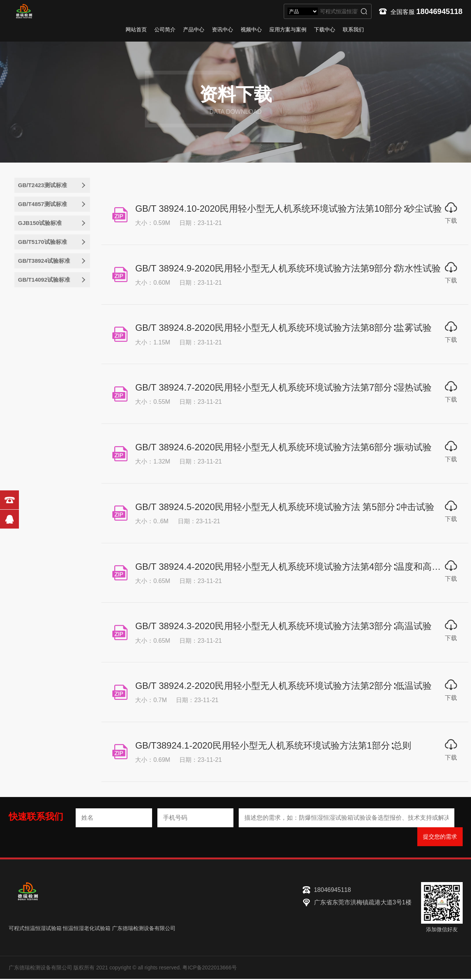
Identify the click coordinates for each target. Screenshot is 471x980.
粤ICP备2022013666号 (209, 969)
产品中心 (194, 29)
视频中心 (251, 29)
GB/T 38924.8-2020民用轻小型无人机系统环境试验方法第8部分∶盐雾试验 (284, 328)
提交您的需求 (440, 838)
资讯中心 (222, 29)
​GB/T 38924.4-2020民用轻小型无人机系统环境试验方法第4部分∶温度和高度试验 (297, 567)
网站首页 (136, 29)
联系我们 (353, 29)
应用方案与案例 (288, 29)
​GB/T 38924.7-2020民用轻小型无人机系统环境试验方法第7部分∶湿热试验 (284, 388)
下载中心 (325, 29)
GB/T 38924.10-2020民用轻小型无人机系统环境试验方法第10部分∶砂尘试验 (289, 209)
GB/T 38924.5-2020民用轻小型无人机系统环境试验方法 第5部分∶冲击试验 (285, 508)
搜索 (364, 11)
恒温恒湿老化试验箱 (87, 929)
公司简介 (165, 29)
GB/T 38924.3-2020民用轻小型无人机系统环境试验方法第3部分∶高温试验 (284, 627)
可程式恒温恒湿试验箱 (35, 929)
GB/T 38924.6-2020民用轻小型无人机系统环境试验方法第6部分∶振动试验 (284, 448)
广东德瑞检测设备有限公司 (144, 929)
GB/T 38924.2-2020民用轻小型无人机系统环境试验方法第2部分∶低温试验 (284, 687)
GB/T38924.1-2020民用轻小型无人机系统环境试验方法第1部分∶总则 (274, 747)
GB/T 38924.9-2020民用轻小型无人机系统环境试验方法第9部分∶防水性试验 (288, 268)
